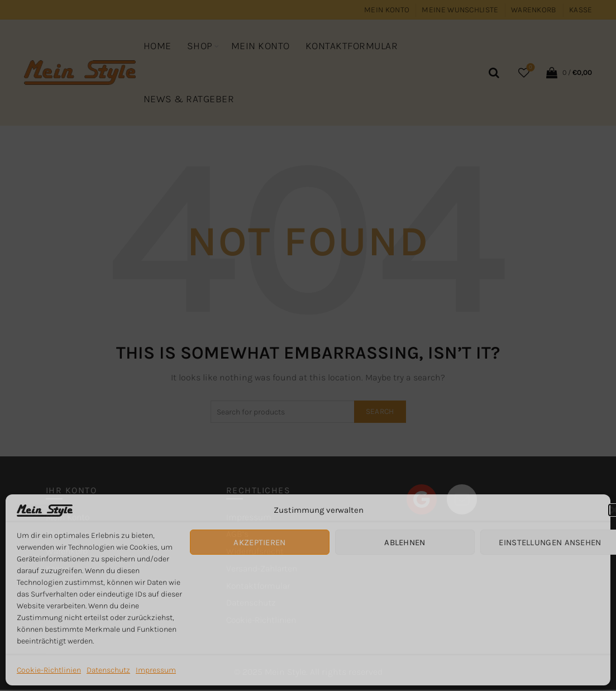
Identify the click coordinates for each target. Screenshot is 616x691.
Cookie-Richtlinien (49, 670)
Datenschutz (108, 670)
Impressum (156, 670)
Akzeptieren (259, 542)
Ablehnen (405, 542)
